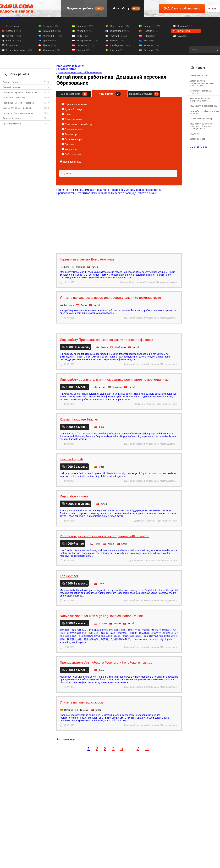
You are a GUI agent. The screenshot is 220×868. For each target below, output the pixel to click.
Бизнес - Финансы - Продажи (17, 108)
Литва (150, 36)
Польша (84, 50)
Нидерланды (87, 41)
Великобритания (19, 50)
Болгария (14, 45)
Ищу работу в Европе (70, 66)
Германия (52, 31)
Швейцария (120, 45)
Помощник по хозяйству (77, 124)
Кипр (82, 36)
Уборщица (69, 149)
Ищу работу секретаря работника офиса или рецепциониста (201, 126)
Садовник (195, 134)
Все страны (12, 26)
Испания (85, 26)
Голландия (52, 36)
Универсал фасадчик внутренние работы (200, 100)
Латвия (151, 31)
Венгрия (50, 26)
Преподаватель (72, 129)
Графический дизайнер (201, 119)
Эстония (151, 50)
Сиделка (68, 144)
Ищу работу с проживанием (203, 106)
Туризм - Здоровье (12, 118)
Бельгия (13, 41)
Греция (50, 41)
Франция (118, 36)
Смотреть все (199, 147)
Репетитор (69, 134)
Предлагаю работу (85, 8)
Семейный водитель (200, 76)
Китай (184, 31)
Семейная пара (72, 139)
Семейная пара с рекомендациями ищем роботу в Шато (201, 83)
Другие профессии (12, 123)
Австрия (14, 31)
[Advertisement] (119, 222)
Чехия (117, 41)
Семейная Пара (197, 139)
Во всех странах (9, 19)
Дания (49, 45)
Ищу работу (126, 8)
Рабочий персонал (12, 87)
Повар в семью (72, 119)
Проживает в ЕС (71, 162)
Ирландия (51, 50)
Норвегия (85, 45)
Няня (66, 114)
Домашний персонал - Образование (20, 93)
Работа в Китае (66, 69)
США (183, 36)
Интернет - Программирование (18, 113)
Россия (150, 41)
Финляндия (120, 31)
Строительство (10, 82)
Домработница (72, 109)
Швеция (117, 50)
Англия (13, 36)
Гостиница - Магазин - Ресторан (18, 103)
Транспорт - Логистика (14, 98)
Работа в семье (72, 154)
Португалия (119, 26)
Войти (215, 9)
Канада (185, 26)
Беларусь (152, 26)
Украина (151, 45)
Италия (84, 31)
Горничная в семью (74, 104)
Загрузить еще (66, 739)
